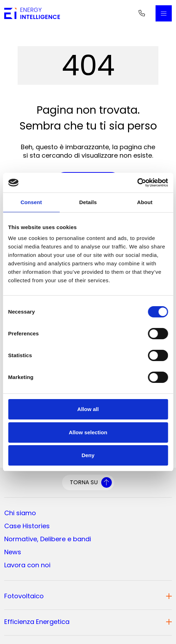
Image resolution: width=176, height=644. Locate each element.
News (13, 552)
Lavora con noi (27, 565)
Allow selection (88, 432)
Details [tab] (88, 202)
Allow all (88, 409)
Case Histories (27, 526)
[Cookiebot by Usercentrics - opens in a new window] (137, 183)
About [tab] (145, 202)
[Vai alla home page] (32, 13)
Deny (88, 455)
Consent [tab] (31, 202)
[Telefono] (142, 13)
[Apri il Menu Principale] (164, 13)
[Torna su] (88, 482)
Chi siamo (20, 513)
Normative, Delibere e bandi (48, 539)
